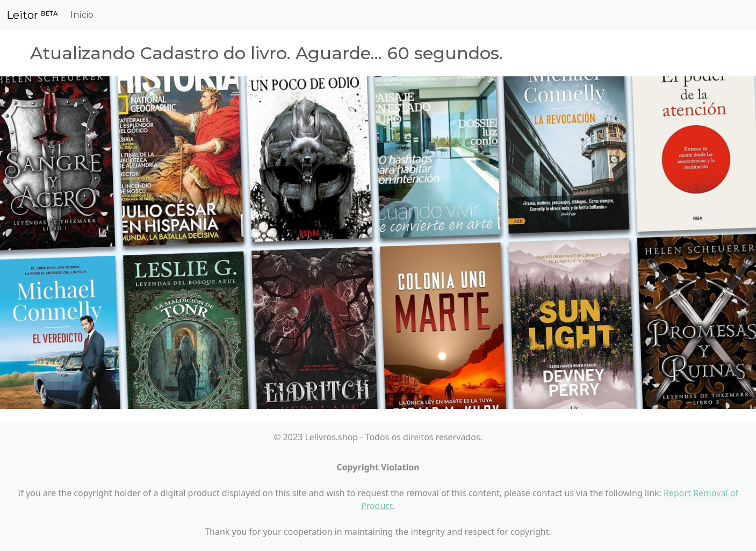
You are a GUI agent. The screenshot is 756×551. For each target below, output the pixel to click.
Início (82, 15)
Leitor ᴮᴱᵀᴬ (32, 15)
